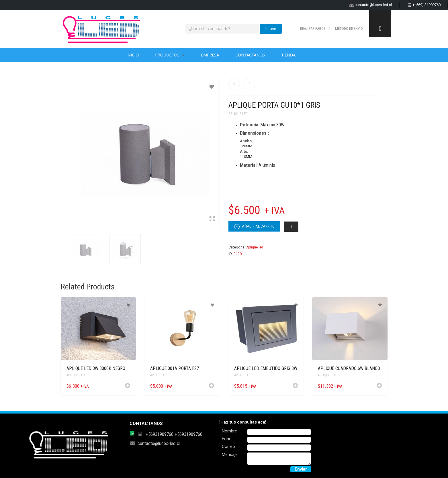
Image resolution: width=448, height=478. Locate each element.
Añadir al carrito (254, 227)
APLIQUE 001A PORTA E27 (175, 368)
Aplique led (238, 114)
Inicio (133, 55)
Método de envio (349, 29)
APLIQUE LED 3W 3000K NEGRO (96, 368)
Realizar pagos (313, 29)
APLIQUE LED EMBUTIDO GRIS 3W (266, 368)
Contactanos (250, 55)
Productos (167, 55)
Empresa (210, 55)
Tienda (288, 55)
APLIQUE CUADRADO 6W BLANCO (349, 368)
